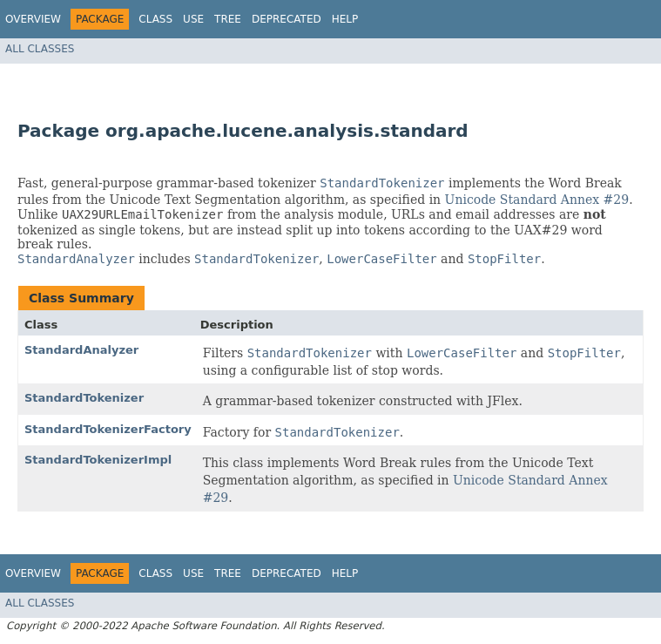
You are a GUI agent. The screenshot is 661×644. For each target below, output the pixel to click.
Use (193, 19)
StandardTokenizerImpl (98, 460)
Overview (33, 19)
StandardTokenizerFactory (108, 429)
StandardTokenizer (84, 398)
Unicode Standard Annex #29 (537, 200)
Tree (228, 19)
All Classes (40, 49)
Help (345, 19)
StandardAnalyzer (81, 350)
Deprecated (287, 19)
